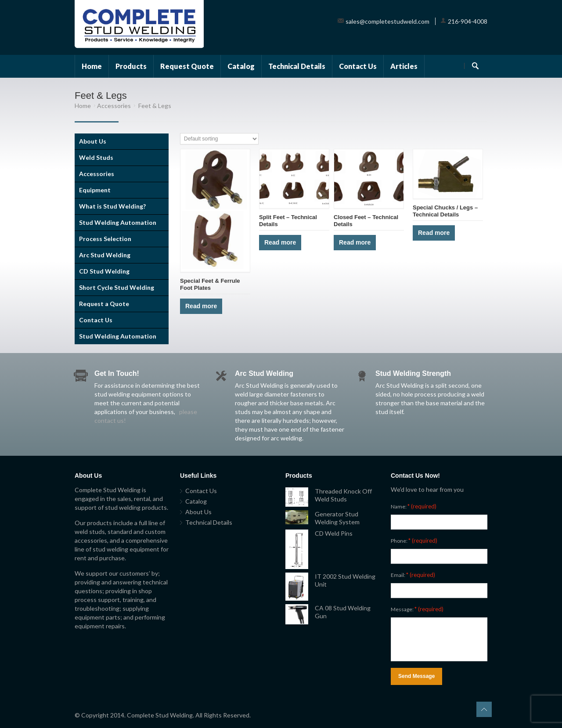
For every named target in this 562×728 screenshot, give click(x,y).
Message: (417, 609)
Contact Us (358, 66)
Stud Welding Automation (118, 222)
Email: (413, 575)
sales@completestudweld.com (387, 21)
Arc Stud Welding (105, 255)
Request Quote (187, 66)
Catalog (241, 66)
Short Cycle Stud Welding (117, 287)
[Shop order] (219, 139)
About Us (93, 141)
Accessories (114, 106)
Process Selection (105, 239)
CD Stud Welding (104, 271)
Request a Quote (104, 304)
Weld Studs (96, 157)
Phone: (414, 541)
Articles (404, 66)
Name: (414, 506)
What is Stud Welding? (112, 206)
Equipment (95, 190)
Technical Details (297, 66)
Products (131, 66)
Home (92, 66)
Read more (201, 306)
